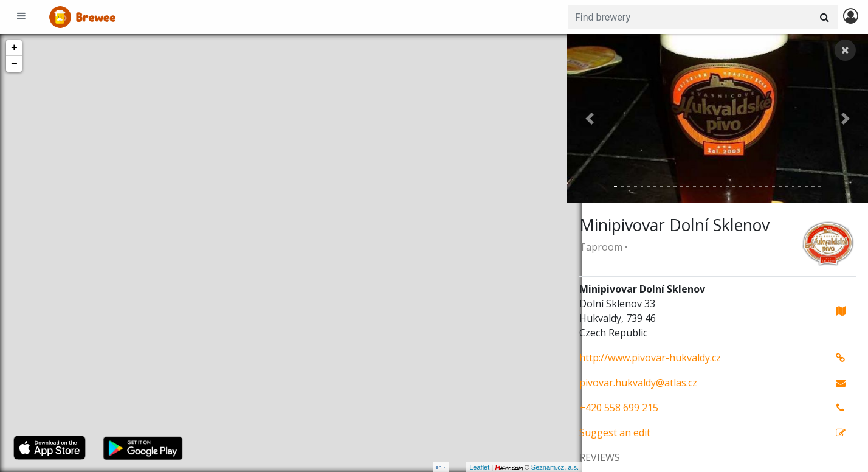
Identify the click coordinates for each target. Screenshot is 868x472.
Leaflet (465, 467)
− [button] (14, 64)
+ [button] (14, 48)
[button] (590, 119)
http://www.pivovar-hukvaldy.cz (650, 358)
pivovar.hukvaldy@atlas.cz (638, 383)
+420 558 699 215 (619, 408)
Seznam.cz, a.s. (540, 467)
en (439, 467)
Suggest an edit (615, 432)
